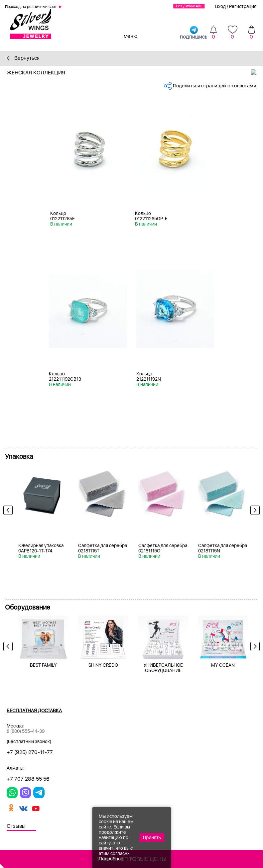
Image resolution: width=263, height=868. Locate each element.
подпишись (194, 32)
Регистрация (243, 6)
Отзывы (16, 826)
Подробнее (111, 859)
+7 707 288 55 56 (28, 779)
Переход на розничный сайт (31, 7)
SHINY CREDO (103, 665)
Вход (220, 6)
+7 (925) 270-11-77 (30, 752)
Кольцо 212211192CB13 (65, 376)
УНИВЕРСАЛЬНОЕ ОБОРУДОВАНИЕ (163, 668)
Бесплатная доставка (34, 711)
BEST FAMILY (43, 665)
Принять (152, 837)
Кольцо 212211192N (149, 376)
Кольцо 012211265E (63, 216)
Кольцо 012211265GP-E (151, 216)
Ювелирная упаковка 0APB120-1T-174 (41, 548)
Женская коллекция (135, 73)
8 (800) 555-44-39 (26, 731)
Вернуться (23, 58)
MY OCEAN (223, 665)
